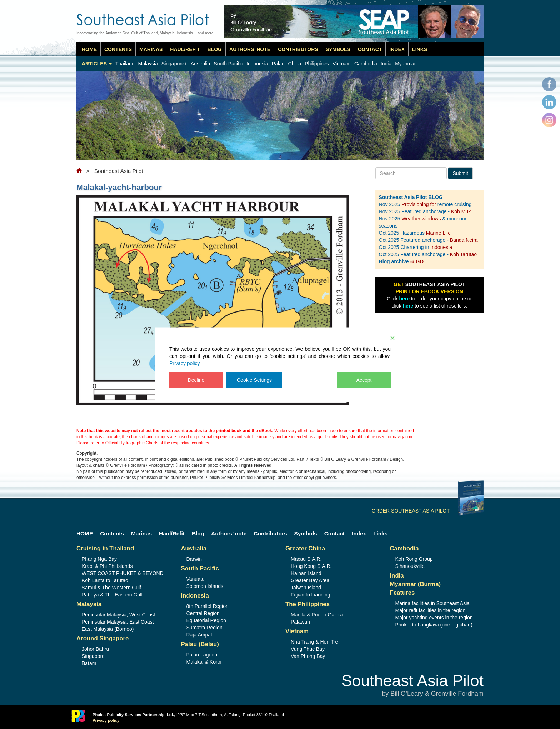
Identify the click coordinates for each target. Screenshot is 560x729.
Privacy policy (185, 363)
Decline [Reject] (196, 380)
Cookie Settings (254, 380)
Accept (364, 380)
